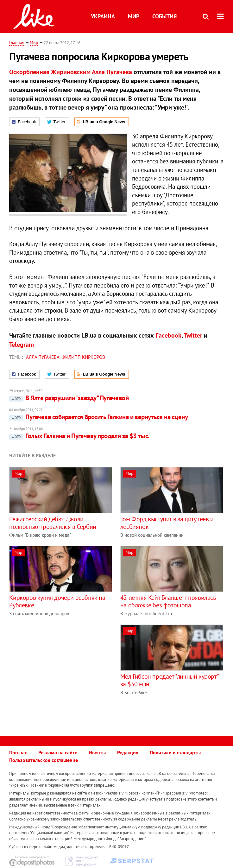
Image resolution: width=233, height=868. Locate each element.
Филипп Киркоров (83, 357)
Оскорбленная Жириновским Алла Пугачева (71, 72)
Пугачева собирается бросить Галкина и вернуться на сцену (98, 417)
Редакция (128, 752)
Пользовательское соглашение (44, 760)
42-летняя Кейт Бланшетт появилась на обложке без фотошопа (168, 601)
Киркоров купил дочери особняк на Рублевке (57, 601)
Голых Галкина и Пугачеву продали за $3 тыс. (79, 436)
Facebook (168, 335)
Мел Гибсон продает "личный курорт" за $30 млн (169, 680)
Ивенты (97, 752)
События (164, 16)
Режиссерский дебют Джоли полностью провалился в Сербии (53, 523)
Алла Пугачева (43, 357)
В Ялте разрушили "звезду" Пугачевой (69, 398)
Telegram (22, 345)
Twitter (193, 335)
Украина (103, 16)
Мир (134, 16)
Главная (17, 42)
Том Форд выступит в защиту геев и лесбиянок (167, 523)
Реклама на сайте (58, 752)
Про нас (18, 752)
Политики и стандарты (175, 752)
